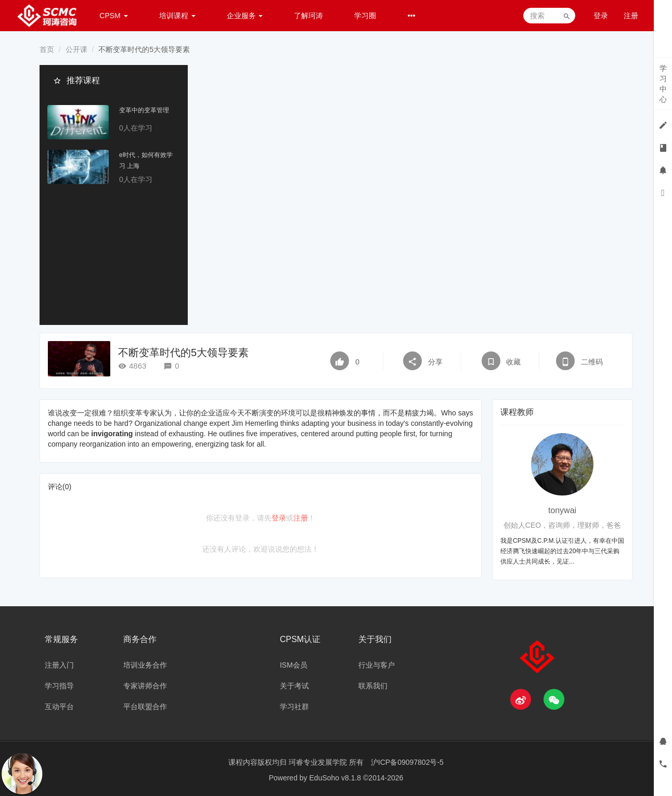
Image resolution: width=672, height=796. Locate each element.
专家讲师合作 (145, 686)
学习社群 (294, 707)
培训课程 (177, 16)
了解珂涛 (308, 16)
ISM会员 (294, 665)
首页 (47, 49)
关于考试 (294, 686)
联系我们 (373, 686)
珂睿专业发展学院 (319, 762)
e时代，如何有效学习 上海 (146, 161)
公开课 (76, 49)
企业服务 (245, 16)
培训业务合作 (145, 665)
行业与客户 (377, 665)
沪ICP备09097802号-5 (407, 762)
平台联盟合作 (145, 707)
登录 (601, 16)
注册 (631, 16)
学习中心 (663, 84)
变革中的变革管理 (144, 111)
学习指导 (59, 686)
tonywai (562, 510)
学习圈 (365, 16)
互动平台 (59, 707)
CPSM (113, 16)
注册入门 (59, 665)
